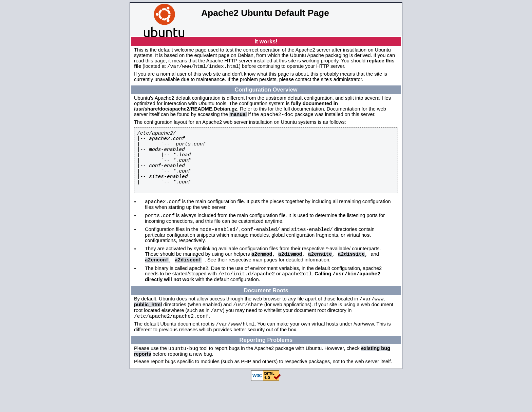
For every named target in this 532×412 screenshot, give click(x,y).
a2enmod (262, 275)
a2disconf (188, 281)
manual (238, 116)
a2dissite (351, 275)
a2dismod (290, 275)
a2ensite (320, 275)
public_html (148, 330)
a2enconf (157, 281)
